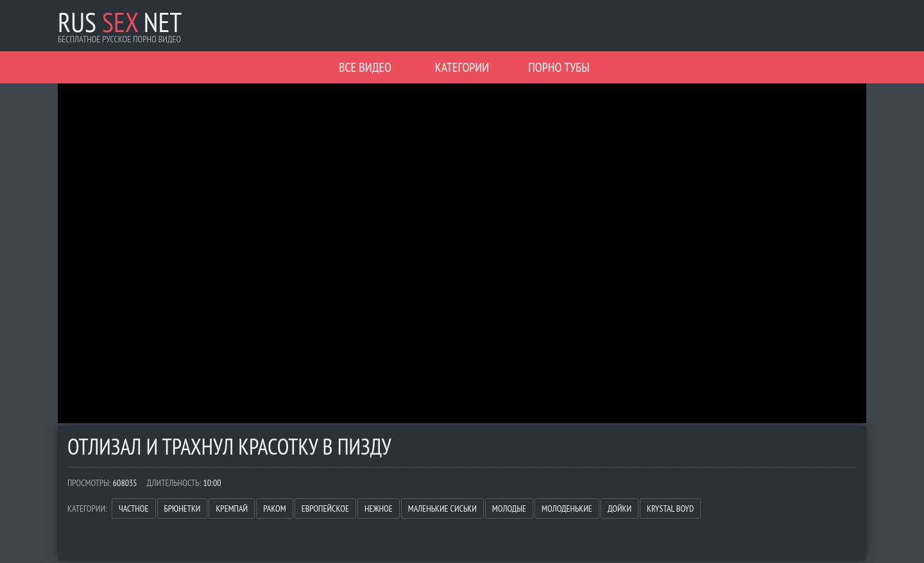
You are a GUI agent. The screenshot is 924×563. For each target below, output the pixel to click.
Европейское (325, 508)
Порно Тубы (559, 67)
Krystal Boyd (670, 508)
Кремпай (232, 508)
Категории (462, 67)
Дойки (620, 508)
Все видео (365, 67)
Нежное (379, 508)
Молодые (509, 508)
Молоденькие (567, 508)
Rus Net (120, 22)
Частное (134, 508)
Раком (274, 508)
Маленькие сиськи (442, 508)
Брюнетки (183, 508)
